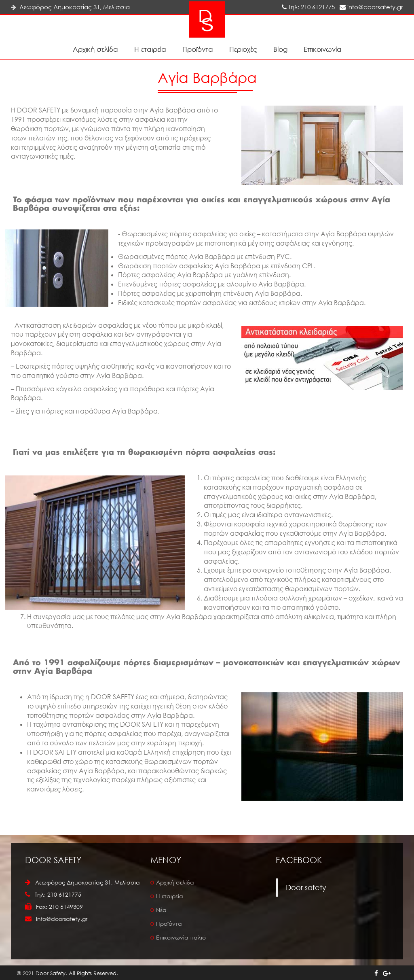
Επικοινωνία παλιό (181, 937)
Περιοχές (243, 49)
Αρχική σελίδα (95, 49)
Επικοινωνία (323, 49)
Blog (280, 49)
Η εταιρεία (150, 49)
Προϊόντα (198, 49)
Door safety (306, 887)
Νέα (161, 910)
